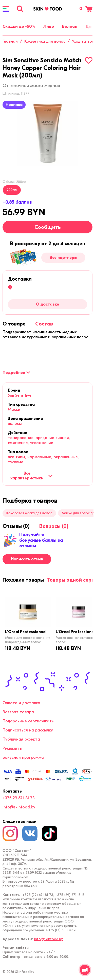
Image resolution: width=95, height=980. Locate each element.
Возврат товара (18, 712)
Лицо (49, 26)
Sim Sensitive (20, 395)
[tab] (14, 324)
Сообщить (48, 227)
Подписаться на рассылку (28, 730)
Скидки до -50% (19, 26)
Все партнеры (63, 258)
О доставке (48, 304)
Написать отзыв (27, 559)
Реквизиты (12, 748)
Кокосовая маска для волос (29, 513)
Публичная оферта (21, 739)
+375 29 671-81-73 (19, 798)
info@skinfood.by (19, 807)
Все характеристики (32, 476)
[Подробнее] (16, 373)
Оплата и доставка (21, 703)
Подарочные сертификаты (29, 721)
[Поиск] (20, 9)
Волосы (70, 26)
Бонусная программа (23, 757)
